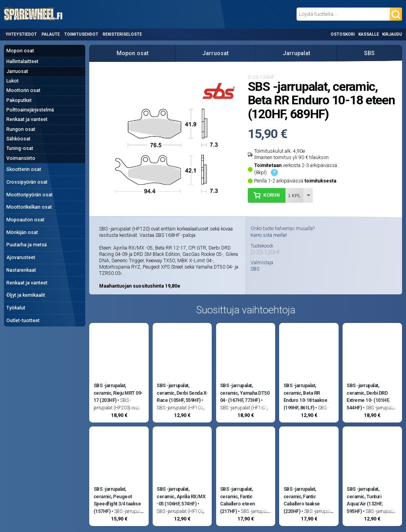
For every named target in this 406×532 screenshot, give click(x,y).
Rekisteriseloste (122, 34)
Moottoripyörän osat (30, 195)
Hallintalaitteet (22, 61)
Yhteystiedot (21, 34)
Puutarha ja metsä (27, 245)
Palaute (51, 34)
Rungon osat (21, 129)
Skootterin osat (24, 169)
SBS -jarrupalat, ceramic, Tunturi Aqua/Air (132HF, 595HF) (364, 500)
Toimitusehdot (81, 34)
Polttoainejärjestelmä (30, 110)
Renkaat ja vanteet (27, 119)
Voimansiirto (21, 158)
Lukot (12, 81)
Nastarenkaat (21, 270)
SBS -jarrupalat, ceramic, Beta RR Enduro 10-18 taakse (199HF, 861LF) (305, 397)
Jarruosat (17, 71)
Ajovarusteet (21, 257)
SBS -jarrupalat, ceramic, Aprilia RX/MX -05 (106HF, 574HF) (181, 496)
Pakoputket (19, 100)
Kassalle (369, 34)
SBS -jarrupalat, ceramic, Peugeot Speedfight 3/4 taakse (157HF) (117, 500)
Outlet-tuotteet (23, 321)
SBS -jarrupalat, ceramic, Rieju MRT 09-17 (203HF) (118, 393)
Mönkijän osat (22, 232)
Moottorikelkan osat (29, 207)
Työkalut (16, 308)
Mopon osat (20, 51)
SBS (369, 53)
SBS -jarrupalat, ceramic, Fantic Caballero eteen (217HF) (237, 500)
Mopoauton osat (25, 220)
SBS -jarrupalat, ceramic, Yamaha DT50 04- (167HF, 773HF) (245, 393)
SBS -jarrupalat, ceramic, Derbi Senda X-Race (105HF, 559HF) (182, 393)
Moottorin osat (23, 90)
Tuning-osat (20, 148)
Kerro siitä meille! (269, 235)
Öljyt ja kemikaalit (26, 295)
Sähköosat (18, 139)
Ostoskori (343, 34)
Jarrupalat (296, 53)
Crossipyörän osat (27, 182)
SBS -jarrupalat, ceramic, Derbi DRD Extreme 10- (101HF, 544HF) (368, 397)
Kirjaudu (392, 34)
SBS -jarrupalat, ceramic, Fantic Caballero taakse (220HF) (302, 500)
